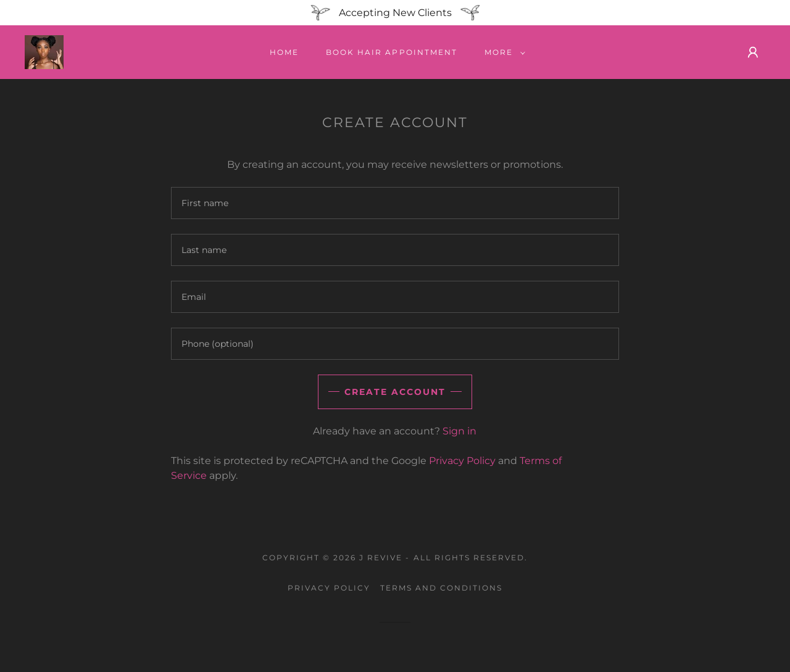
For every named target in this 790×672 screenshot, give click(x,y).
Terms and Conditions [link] (441, 588)
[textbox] (395, 203)
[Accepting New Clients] (395, 13)
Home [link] (284, 52)
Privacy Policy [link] (462, 461)
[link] (44, 52)
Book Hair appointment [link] (391, 52)
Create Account (395, 392)
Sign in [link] (459, 431)
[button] (502, 52)
